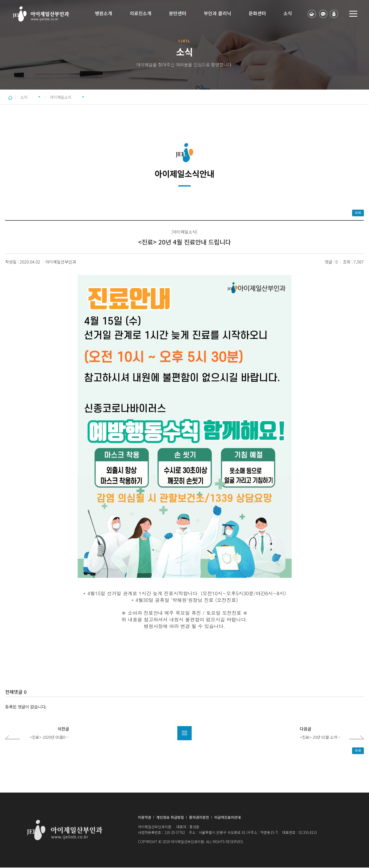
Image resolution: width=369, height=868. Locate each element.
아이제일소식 (64, 97)
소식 (24, 97)
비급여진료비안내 (228, 818)
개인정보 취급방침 (170, 818)
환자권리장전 (199, 818)
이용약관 (145, 818)
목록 (358, 213)
